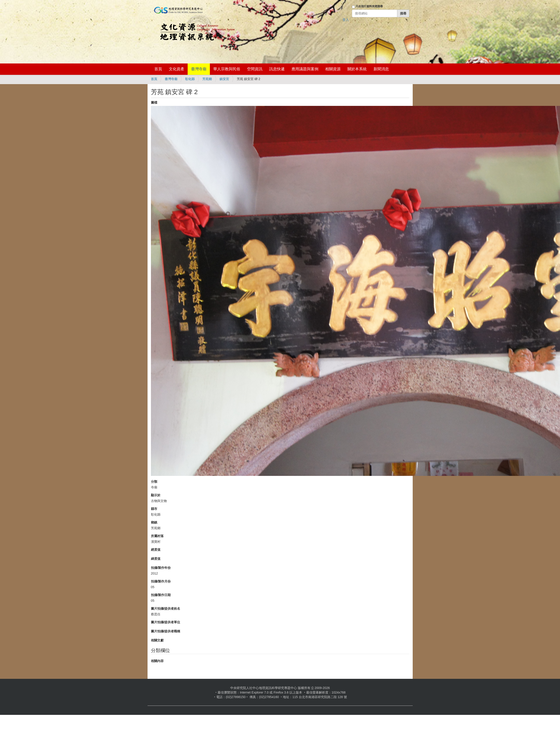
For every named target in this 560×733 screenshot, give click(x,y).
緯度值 (156, 559)
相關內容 (157, 661)
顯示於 (156, 495)
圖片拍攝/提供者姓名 (166, 609)
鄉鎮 (154, 522)
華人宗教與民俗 (227, 69)
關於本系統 (357, 69)
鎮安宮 (224, 79)
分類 (154, 482)
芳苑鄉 (207, 79)
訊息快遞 (277, 69)
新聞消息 (381, 69)
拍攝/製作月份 (161, 581)
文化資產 (177, 69)
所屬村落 (157, 536)
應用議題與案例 (305, 69)
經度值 (156, 550)
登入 (346, 20)
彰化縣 (190, 79)
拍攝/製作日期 (161, 595)
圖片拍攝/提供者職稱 (166, 631)
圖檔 (154, 102)
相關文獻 (157, 640)
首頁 (158, 69)
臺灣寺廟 (199, 69)
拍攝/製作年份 (161, 568)
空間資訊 (255, 69)
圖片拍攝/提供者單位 (166, 622)
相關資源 (333, 69)
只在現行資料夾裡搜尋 (369, 6)
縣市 (154, 509)
